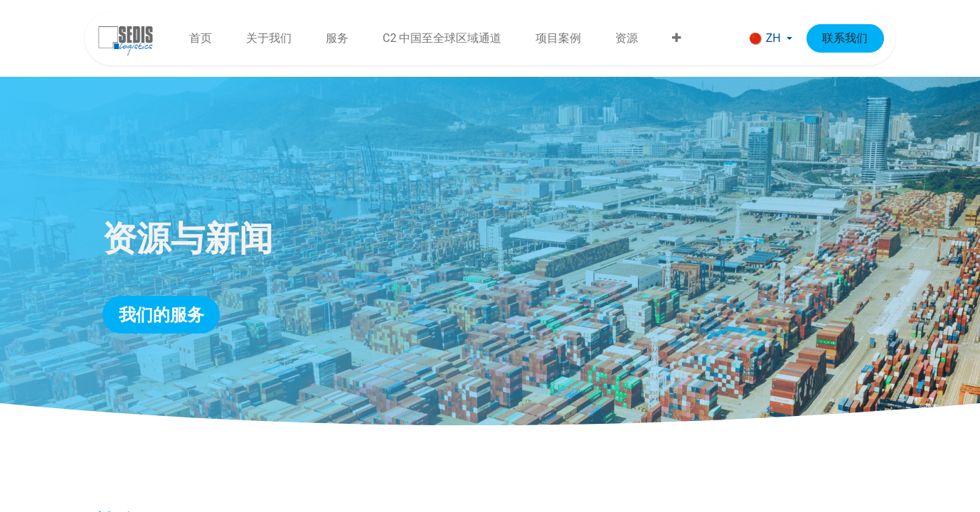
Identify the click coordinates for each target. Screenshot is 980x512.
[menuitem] (201, 38)
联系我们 (845, 38)
